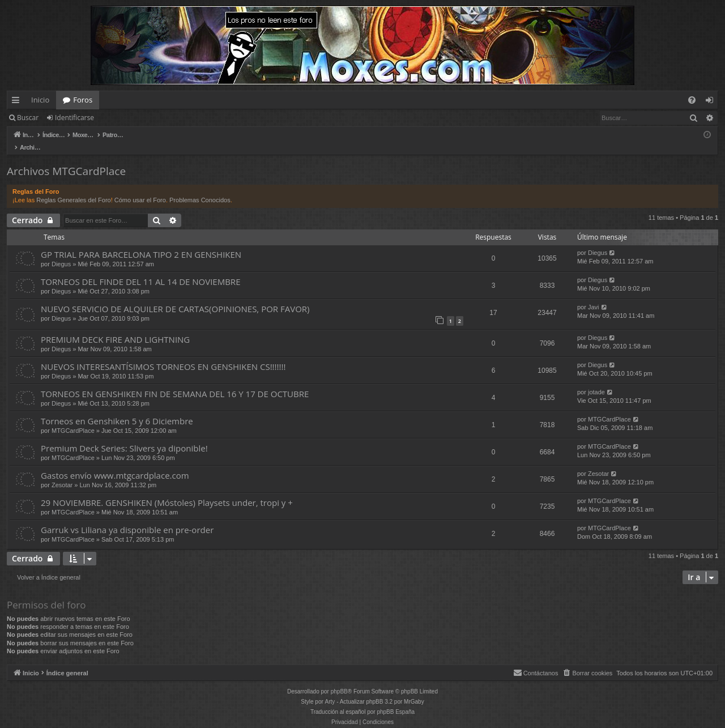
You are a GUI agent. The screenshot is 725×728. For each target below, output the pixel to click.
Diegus (61, 252)
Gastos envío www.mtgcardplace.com (115, 463)
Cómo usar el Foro (140, 188)
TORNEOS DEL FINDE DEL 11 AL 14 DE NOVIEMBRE (140, 270)
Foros (83, 100)
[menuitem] (692, 100)
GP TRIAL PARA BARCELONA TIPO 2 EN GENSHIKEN (141, 242)
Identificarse (74, 118)
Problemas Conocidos (200, 188)
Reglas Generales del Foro (73, 188)
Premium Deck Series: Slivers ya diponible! (124, 436)
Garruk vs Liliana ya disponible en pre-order (127, 518)
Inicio (40, 100)
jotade (596, 380)
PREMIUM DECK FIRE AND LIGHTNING (115, 327)
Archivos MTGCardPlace (66, 159)
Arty (330, 690)
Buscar (28, 118)
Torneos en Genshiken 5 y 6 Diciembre (117, 409)
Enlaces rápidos (18, 102)
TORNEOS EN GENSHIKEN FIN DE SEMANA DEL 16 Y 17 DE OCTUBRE (175, 382)
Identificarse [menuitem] (712, 102)
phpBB (339, 680)
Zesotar (62, 473)
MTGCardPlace (73, 419)
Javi (594, 295)
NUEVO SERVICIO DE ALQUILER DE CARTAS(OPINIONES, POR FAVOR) (175, 297)
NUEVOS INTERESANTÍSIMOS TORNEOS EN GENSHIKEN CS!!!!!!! (163, 355)
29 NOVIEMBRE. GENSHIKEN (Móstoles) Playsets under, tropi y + (167, 491)
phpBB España (396, 700)
